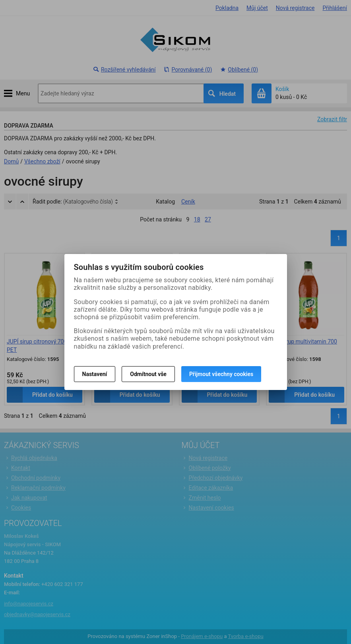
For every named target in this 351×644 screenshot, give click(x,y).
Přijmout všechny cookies (221, 374)
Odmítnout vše (148, 374)
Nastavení (95, 374)
